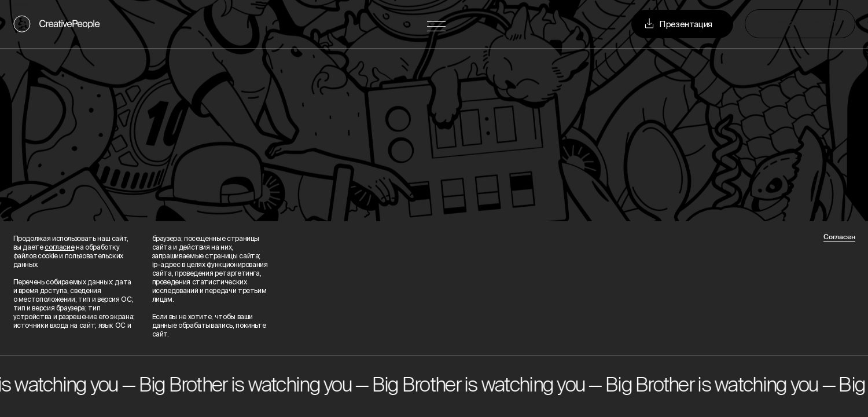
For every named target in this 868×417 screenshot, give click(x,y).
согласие (59, 247)
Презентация (677, 24)
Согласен (839, 237)
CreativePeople (70, 24)
